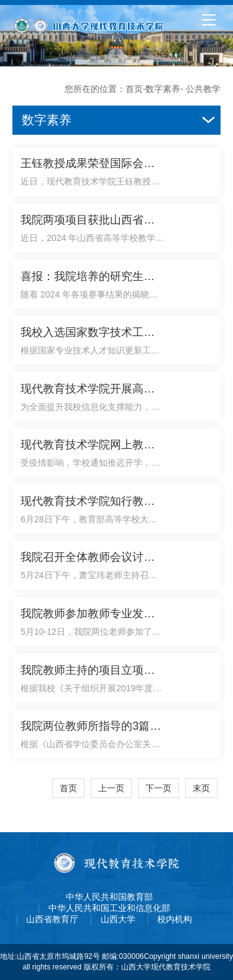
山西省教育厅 (52, 919)
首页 (134, 89)
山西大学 (118, 919)
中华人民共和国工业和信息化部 (109, 908)
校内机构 (175, 919)
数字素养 (163, 89)
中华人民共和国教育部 (109, 897)
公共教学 (203, 89)
